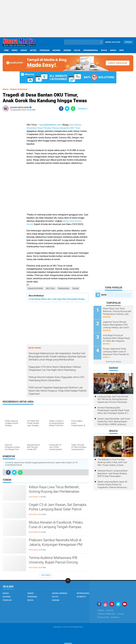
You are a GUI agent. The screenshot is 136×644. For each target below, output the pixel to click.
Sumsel (76, 288)
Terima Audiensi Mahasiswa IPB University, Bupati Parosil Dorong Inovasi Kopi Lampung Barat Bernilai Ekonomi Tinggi (56, 562)
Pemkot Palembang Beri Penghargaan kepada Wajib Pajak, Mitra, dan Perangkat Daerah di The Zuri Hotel (114, 411)
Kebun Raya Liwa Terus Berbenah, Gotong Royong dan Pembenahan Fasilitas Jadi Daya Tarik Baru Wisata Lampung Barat (57, 492)
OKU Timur (50, 288)
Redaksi (101, 610)
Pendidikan (45, 50)
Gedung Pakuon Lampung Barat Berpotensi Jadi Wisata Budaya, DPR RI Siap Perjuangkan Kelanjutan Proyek (112, 474)
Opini (121, 50)
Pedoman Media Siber (106, 614)
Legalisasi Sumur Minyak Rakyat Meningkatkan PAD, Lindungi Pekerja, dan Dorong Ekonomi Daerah (116, 325)
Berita (104, 295)
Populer (128, 42)
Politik (77, 50)
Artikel (33, 50)
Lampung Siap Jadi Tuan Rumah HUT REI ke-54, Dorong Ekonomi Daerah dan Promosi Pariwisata (113, 399)
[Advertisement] (68, 19)
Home (6, 50)
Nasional (57, 50)
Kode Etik (110, 610)
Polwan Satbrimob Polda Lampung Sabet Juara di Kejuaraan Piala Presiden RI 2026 (116, 352)
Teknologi (7, 600)
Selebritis (81, 597)
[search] (84, 42)
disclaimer (115, 617)
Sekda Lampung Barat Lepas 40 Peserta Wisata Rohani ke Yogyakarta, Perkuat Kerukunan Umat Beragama (112, 485)
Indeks (15, 50)
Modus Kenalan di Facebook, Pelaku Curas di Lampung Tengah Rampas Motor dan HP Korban (56, 527)
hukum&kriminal (91, 50)
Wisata (104, 50)
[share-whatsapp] (73, 109)
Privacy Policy (103, 617)
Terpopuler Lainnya (113, 362)
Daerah (24, 50)
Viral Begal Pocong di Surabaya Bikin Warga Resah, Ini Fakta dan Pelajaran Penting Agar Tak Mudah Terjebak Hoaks (117, 338)
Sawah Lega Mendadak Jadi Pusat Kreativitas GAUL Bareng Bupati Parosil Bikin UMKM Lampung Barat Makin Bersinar (114, 422)
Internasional (83, 593)
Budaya (113, 50)
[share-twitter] (67, 109)
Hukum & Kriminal (35, 288)
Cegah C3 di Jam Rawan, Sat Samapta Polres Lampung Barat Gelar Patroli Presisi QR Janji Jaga (58, 509)
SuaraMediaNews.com (50, 125)
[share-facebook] (61, 109)
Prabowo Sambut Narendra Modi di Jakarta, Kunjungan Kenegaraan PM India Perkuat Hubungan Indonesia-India (59, 545)
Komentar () (83, 109)
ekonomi (67, 50)
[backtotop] (68, 581)
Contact (120, 614)
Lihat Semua (46, 575)
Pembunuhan (64, 288)
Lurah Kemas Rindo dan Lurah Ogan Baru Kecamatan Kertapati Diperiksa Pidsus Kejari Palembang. (58, 299)
